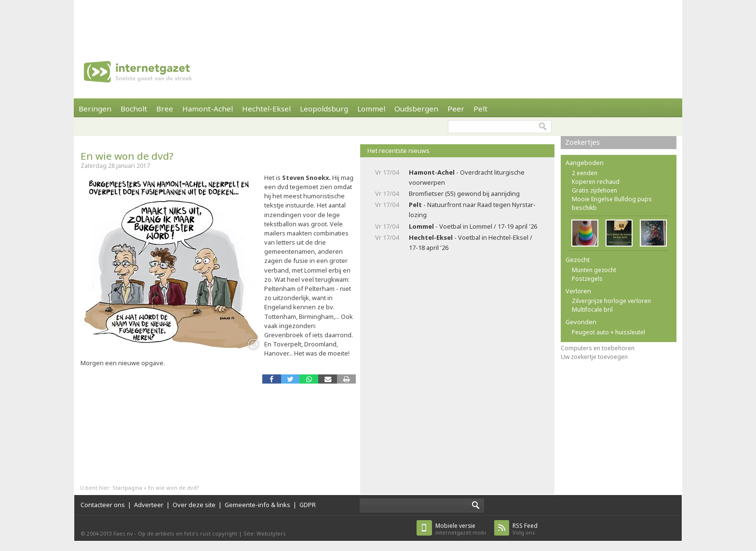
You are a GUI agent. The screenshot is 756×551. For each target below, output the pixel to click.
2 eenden (585, 173)
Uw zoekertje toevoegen (594, 357)
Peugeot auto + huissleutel (608, 332)
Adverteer (149, 505)
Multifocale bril (592, 310)
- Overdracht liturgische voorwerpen (467, 177)
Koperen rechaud (596, 182)
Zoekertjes (582, 142)
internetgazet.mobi (461, 529)
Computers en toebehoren (598, 348)
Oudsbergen (416, 109)
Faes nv (123, 533)
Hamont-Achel (208, 109)
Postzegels (587, 279)
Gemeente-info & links (257, 505)
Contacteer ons (103, 505)
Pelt (480, 109)
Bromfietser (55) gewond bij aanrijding (464, 193)
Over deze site (194, 505)
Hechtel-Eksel (266, 109)
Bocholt (134, 109)
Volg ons (525, 529)
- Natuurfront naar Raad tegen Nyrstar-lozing (472, 210)
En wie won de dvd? (127, 156)
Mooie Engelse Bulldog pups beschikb (612, 203)
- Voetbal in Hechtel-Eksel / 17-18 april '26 (471, 242)
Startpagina (127, 488)
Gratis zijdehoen (594, 190)
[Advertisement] (378, 22)
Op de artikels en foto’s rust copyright (188, 533)
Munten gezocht (594, 270)
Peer (456, 109)
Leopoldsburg (324, 109)
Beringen (95, 109)
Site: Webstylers (265, 533)
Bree (165, 109)
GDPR (308, 505)
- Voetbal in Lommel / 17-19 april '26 (473, 226)
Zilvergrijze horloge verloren (611, 301)
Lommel (371, 109)
